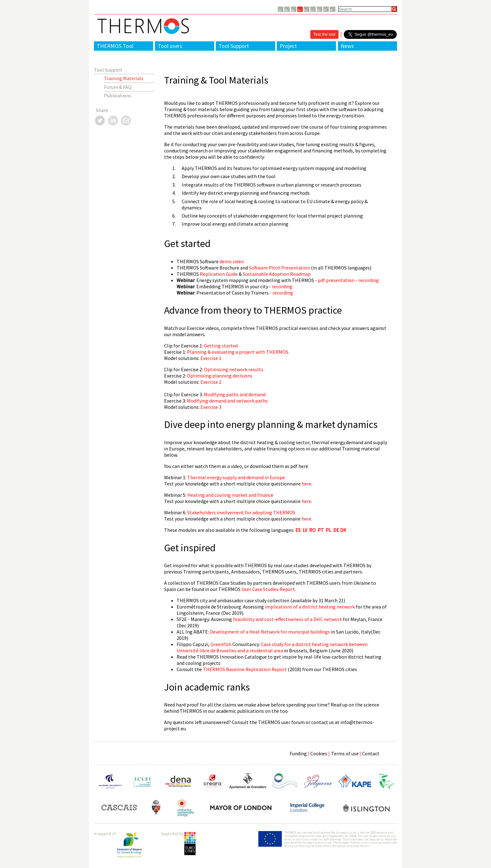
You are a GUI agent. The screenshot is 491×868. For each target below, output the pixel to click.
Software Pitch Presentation (279, 268)
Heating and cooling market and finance (230, 495)
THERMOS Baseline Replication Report (245, 669)
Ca (280, 10)
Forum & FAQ (118, 87)
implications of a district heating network (310, 607)
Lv (312, 10)
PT (321, 530)
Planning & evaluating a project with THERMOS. (238, 352)
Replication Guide (219, 274)
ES (298, 530)
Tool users (170, 46)
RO (312, 530)
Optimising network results (234, 369)
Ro (319, 10)
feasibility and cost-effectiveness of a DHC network (288, 619)
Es (306, 10)
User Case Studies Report (268, 589)
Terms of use (345, 753)
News (347, 46)
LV (305, 530)
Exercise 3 (211, 407)
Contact (371, 753)
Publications (118, 95)
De (292, 10)
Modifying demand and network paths (227, 401)
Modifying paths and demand (235, 394)
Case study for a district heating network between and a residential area (272, 647)
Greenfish (221, 644)
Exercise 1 (211, 358)
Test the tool (324, 34)
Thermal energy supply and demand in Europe (236, 477)
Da (286, 10)
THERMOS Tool (115, 46)
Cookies (319, 753)
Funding (298, 753)
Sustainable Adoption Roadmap (277, 274)
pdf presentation (336, 280)
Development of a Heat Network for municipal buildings (270, 632)
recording (369, 280)
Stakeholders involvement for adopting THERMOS (241, 512)
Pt (331, 10)
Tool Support (234, 46)
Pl (325, 10)
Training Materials (124, 78)
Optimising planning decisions (220, 376)
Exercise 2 (210, 382)
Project (288, 46)
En (299, 10)
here (306, 484)
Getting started (221, 346)
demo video (232, 261)
